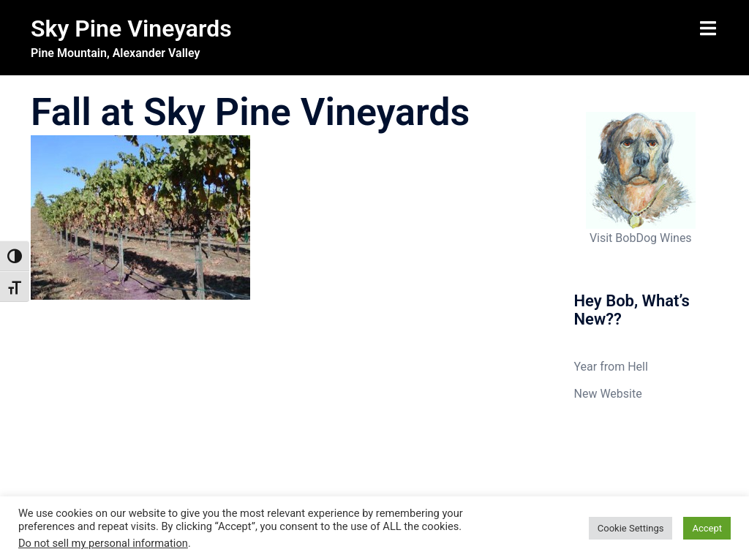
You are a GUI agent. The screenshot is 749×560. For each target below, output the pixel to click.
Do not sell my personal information (103, 543)
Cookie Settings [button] (631, 528)
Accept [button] (707, 528)
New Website (608, 394)
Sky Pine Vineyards (131, 29)
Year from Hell (611, 367)
